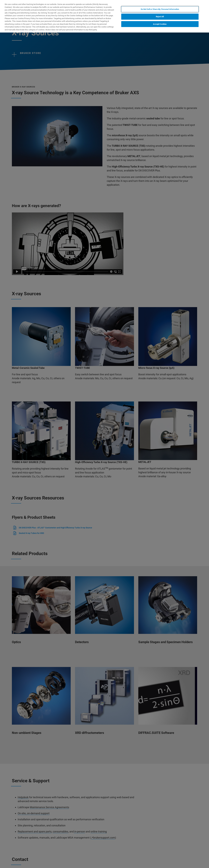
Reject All (160, 17)
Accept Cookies (160, 24)
